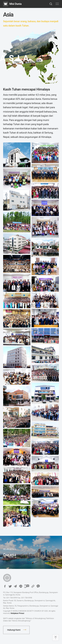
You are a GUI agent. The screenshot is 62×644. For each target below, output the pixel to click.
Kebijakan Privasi (17, 613)
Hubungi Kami (14, 630)
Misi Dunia (16, 4)
